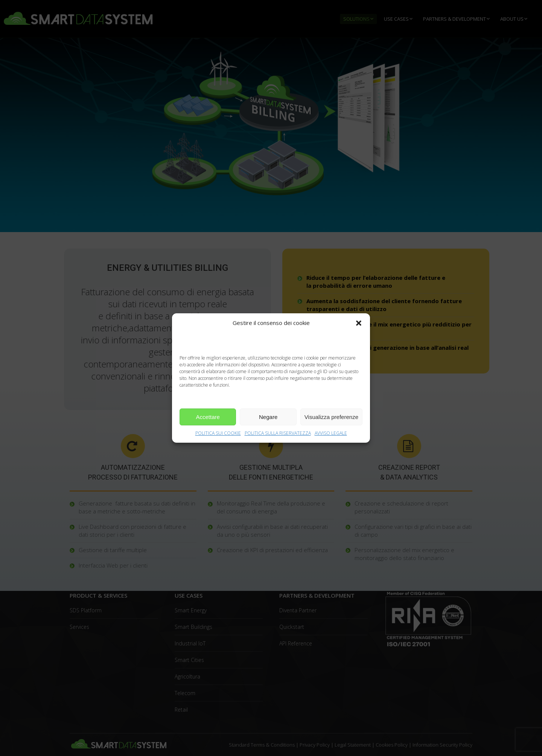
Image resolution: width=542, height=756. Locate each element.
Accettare (208, 417)
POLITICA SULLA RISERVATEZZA (278, 433)
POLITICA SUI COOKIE (218, 433)
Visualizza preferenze (331, 417)
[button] (359, 323)
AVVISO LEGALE (331, 433)
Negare (268, 417)
